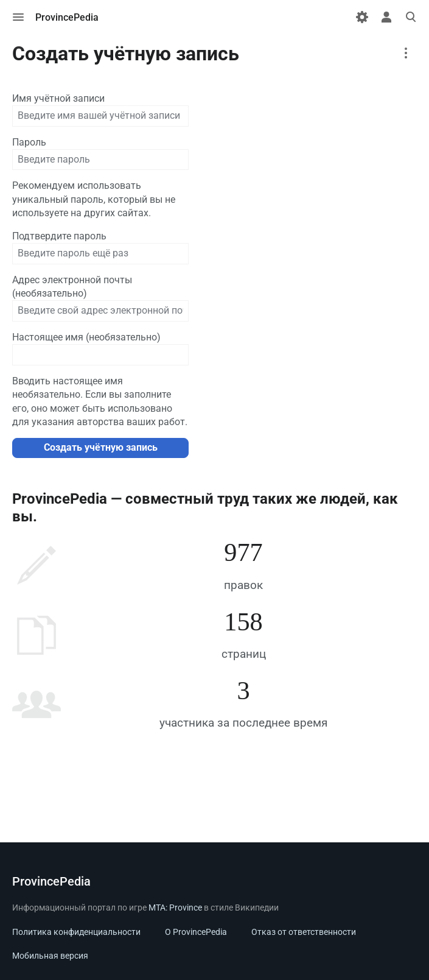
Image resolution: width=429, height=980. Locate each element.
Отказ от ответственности (304, 932)
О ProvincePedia (196, 932)
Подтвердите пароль (59, 236)
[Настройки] (362, 17)
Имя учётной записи (58, 98)
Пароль (29, 142)
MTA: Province (175, 908)
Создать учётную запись (101, 447)
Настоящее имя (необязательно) (86, 337)
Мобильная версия (50, 956)
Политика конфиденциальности (76, 932)
